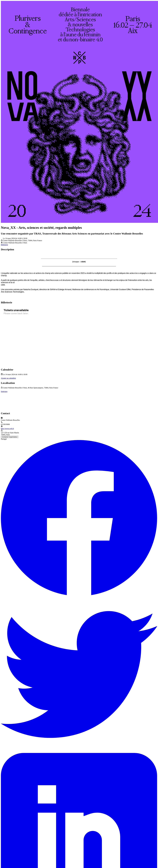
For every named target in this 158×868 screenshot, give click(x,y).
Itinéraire (4, 392)
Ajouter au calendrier (8, 378)
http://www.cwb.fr (7, 429)
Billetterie (4, 245)
